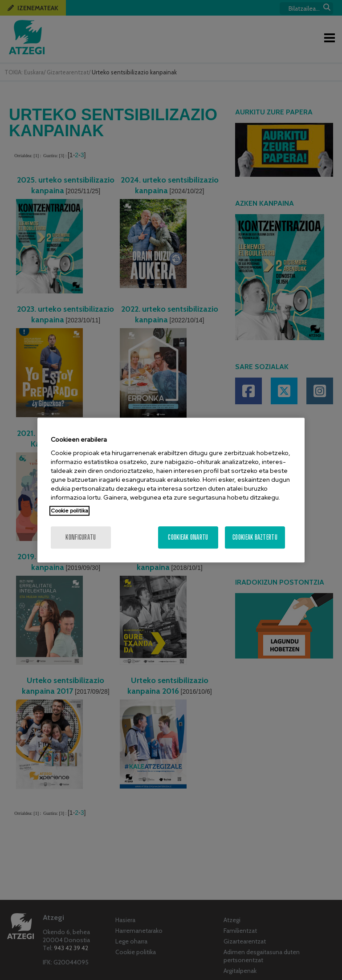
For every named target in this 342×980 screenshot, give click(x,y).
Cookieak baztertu (255, 537)
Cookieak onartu (188, 537)
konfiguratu (81, 537)
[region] (171, 490)
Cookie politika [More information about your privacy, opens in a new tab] (69, 511)
